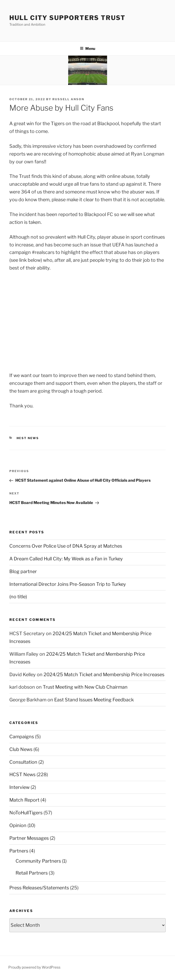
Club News (21, 749)
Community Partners (38, 861)
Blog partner (23, 571)
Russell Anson (68, 99)
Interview (19, 787)
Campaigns (22, 737)
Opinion (18, 825)
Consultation (23, 762)
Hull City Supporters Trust (67, 18)
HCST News (28, 438)
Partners (19, 851)
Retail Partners (32, 873)
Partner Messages (29, 838)
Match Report (24, 800)
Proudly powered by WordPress (34, 967)
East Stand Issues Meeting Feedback (94, 700)
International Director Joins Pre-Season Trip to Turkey (68, 584)
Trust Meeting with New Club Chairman (85, 687)
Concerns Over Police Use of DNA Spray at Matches (66, 546)
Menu (87, 48)
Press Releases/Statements (39, 888)
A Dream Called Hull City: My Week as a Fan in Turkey (66, 559)
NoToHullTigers (26, 813)
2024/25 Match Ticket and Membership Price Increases (104, 674)
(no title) (18, 597)
